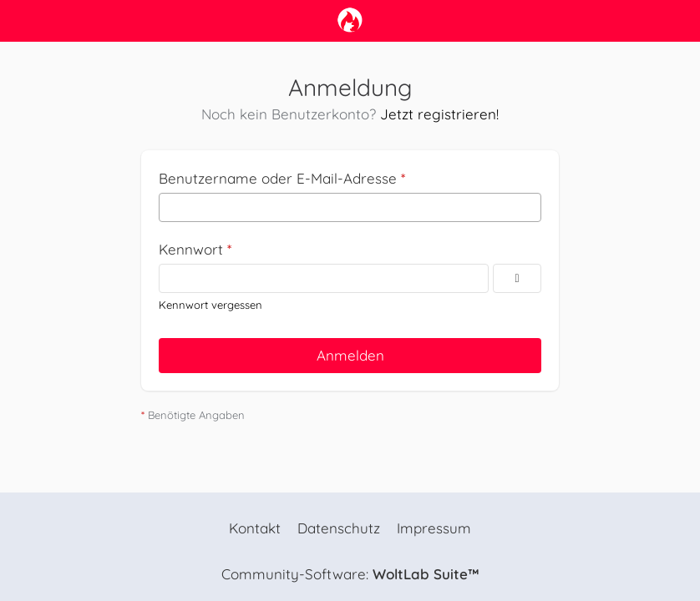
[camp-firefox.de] (350, 20)
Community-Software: (350, 574)
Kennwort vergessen (211, 305)
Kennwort (191, 249)
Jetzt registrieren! (439, 114)
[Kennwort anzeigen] (517, 278)
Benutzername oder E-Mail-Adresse (278, 178)
